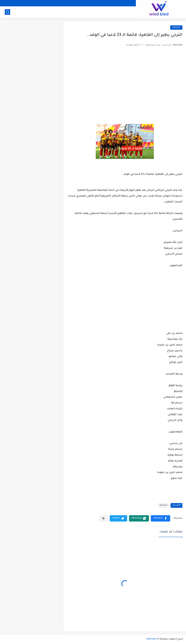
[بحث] (7, 12)
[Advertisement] (125, 84)
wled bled (152, 639)
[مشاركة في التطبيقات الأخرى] (103, 518)
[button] (160, 518)
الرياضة (176, 27)
